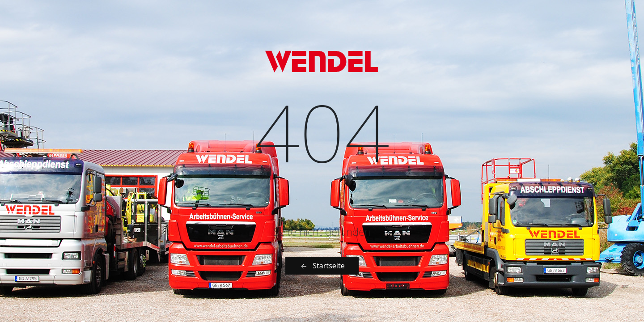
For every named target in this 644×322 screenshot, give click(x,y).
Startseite (322, 266)
